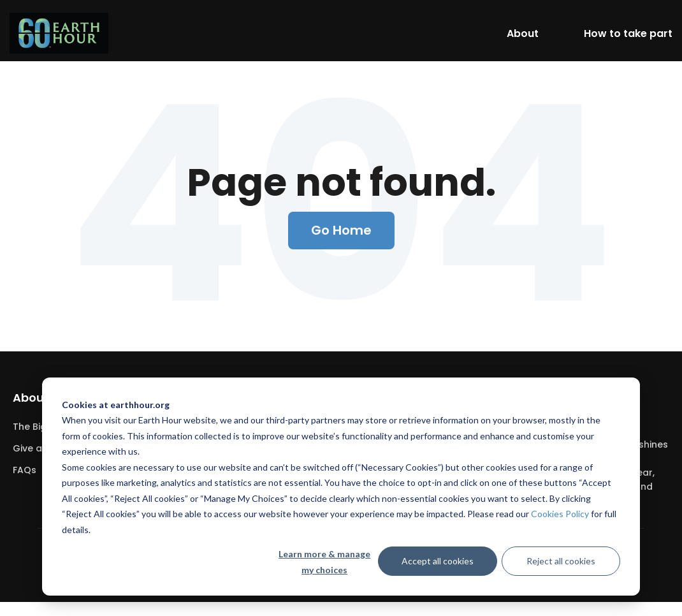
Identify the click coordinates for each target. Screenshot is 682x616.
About (523, 33)
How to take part (628, 33)
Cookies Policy (560, 514)
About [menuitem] (31, 398)
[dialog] (341, 487)
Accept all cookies (438, 561)
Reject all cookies (561, 561)
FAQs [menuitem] (25, 470)
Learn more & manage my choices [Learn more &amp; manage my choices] (324, 562)
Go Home (341, 230)
